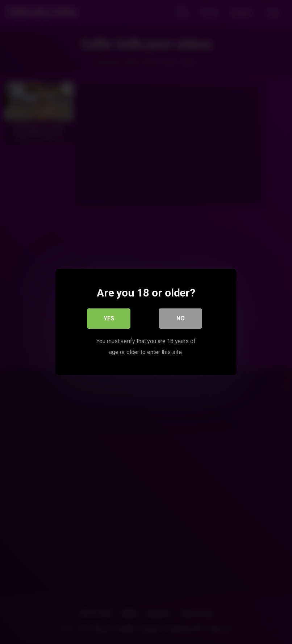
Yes (109, 318)
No (181, 318)
